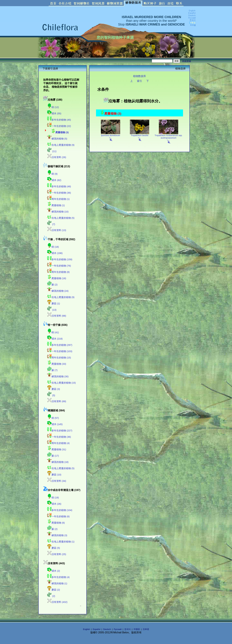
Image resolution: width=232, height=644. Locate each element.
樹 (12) (53, 107)
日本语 (146, 629)
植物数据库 (140, 76)
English (86, 629)
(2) (51, 596)
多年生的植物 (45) (59, 120)
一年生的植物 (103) (60, 351)
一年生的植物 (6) (58, 516)
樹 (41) (53, 332)
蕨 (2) (52, 285)
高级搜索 (187, 61)
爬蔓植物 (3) (60, 132)
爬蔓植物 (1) (56, 205)
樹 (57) (53, 418)
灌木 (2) (53, 571)
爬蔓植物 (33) (57, 364)
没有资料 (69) (57, 401)
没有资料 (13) (57, 230)
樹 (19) (53, 498)
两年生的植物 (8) (58, 272)
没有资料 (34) (57, 481)
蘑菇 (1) (53, 304)
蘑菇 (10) (54, 475)
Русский (118, 629)
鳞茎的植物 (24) (58, 291)
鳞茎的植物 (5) (57, 139)
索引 (140, 81)
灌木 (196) (55, 253)
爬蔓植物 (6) (56, 523)
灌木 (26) (54, 504)
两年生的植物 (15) (59, 358)
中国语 (137, 629)
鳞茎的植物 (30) (58, 376)
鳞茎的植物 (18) (58, 462)
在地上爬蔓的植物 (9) (61, 145)
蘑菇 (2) (53, 590)
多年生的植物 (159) (60, 259)
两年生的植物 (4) (58, 443)
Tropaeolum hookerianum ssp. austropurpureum (169, 138)
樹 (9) (52, 174)
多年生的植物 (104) (60, 510)
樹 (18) (53, 247)
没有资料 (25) (57, 554)
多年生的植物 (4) (58, 577)
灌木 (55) (54, 113)
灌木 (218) (55, 339)
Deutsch (107, 629)
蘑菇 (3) (53, 389)
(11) (52, 151)
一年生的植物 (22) (59, 126)
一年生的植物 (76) (59, 266)
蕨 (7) (52, 370)
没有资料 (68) (57, 316)
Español (97, 629)
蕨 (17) (53, 456)
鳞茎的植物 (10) (58, 212)
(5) (51, 395)
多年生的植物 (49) (59, 186)
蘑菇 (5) (53, 548)
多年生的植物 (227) (60, 431)
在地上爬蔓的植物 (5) (61, 218)
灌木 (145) (55, 424)
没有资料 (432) (57, 602)
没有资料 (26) (57, 157)
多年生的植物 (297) (60, 345)
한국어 (128, 629)
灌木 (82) (54, 180)
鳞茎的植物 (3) (57, 535)
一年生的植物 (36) (59, 193)
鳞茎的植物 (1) (57, 583)
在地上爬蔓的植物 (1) (61, 542)
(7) (51, 224)
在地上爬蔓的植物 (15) (61, 383)
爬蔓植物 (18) (57, 278)
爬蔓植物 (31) (57, 449)
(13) (52, 310)
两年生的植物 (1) (58, 199)
